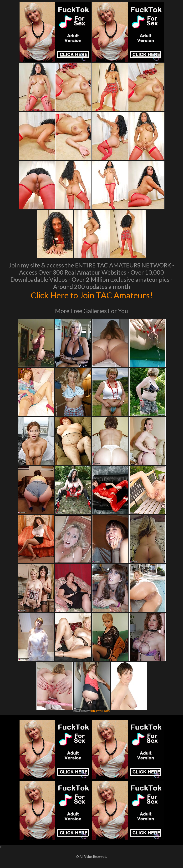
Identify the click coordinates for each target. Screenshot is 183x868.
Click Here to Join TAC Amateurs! (92, 295)
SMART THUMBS (100, 711)
